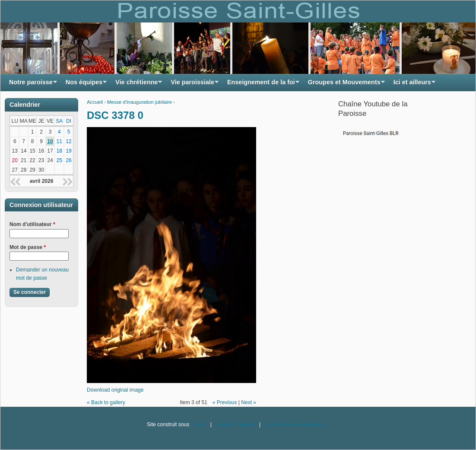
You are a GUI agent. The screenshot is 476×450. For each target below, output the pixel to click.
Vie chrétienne (136, 85)
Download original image (115, 390)
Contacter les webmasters (295, 424)
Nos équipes (84, 85)
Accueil (95, 102)
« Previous (225, 402)
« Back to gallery (106, 402)
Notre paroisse (31, 85)
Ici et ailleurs (412, 85)
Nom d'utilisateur (32, 224)
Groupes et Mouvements (344, 85)
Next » (249, 402)
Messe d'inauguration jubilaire (140, 102)
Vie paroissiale (192, 85)
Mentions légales (235, 424)
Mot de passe (28, 247)
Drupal (198, 424)
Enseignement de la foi (261, 85)
